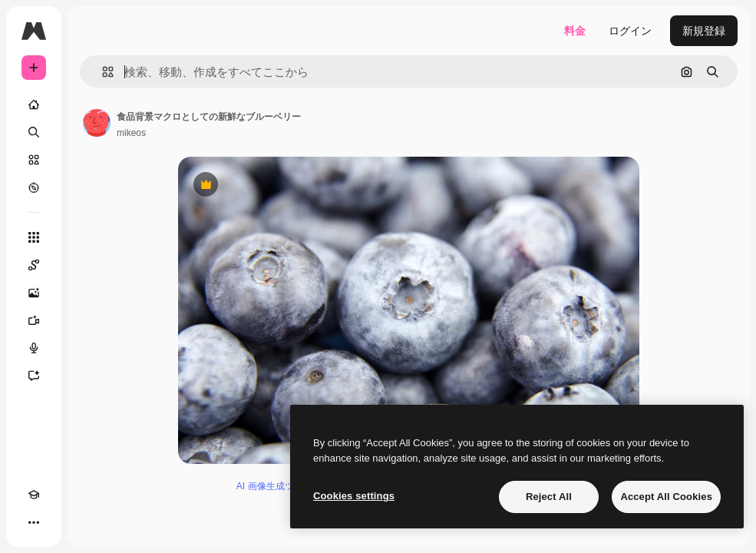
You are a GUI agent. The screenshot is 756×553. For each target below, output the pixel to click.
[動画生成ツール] (41, 320)
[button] (102, 72)
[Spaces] (41, 265)
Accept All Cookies (666, 497)
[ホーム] (34, 104)
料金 (575, 31)
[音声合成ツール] (41, 348)
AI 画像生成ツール (274, 486)
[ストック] (34, 160)
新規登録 (704, 31)
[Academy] (34, 495)
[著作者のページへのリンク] (97, 123)
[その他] (34, 522)
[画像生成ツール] (41, 293)
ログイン (630, 31)
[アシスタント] (41, 376)
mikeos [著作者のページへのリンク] (131, 133)
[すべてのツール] (34, 237)
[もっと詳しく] (34, 187)
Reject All (549, 497)
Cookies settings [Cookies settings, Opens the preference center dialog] (354, 496)
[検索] (34, 132)
